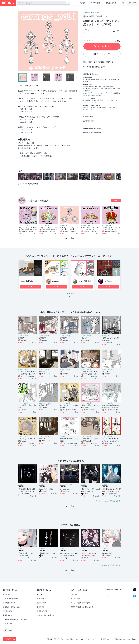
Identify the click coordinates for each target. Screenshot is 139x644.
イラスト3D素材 (23, 226)
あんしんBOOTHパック (90, 93)
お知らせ (74, 595)
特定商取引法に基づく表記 (92, 128)
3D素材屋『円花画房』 (39, 201)
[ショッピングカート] (123, 3)
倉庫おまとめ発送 (43, 611)
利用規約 (56, 639)
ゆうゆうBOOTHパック (105, 93)
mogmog (56, 281)
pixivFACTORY (88, 107)
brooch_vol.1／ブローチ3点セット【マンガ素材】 (69, 228)
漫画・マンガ (64, 226)
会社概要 (50, 639)
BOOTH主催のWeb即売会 (46, 615)
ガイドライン (79, 639)
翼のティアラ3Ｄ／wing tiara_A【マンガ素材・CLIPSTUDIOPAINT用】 (28, 228)
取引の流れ (89, 117)
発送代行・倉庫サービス (11, 607)
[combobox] (41, 3)
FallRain (29, 281)
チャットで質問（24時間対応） (82, 603)
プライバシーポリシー (92, 639)
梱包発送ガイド (8, 611)
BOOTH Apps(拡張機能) (11, 599)
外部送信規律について (106, 639)
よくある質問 (75, 599)
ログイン (83, 3)
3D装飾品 (96, 12)
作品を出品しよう (112, 3)
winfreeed (108, 281)
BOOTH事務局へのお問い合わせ (82, 607)
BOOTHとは (96, 3)
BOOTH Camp (8, 623)
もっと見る (69, 295)
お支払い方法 (90, 121)
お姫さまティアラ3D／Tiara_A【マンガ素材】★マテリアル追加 (90, 228)
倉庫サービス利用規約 (67, 639)
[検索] (64, 3)
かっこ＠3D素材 (85, 281)
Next (76, 41)
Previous (20, 41)
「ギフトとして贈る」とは (94, 67)
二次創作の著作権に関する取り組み (15, 619)
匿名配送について (9, 603)
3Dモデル (86, 12)
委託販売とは (8, 615)
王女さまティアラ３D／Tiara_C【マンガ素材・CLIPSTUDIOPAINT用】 (49, 228)
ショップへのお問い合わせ (92, 133)
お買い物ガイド (42, 599)
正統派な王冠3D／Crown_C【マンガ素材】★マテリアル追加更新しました (111, 228)
